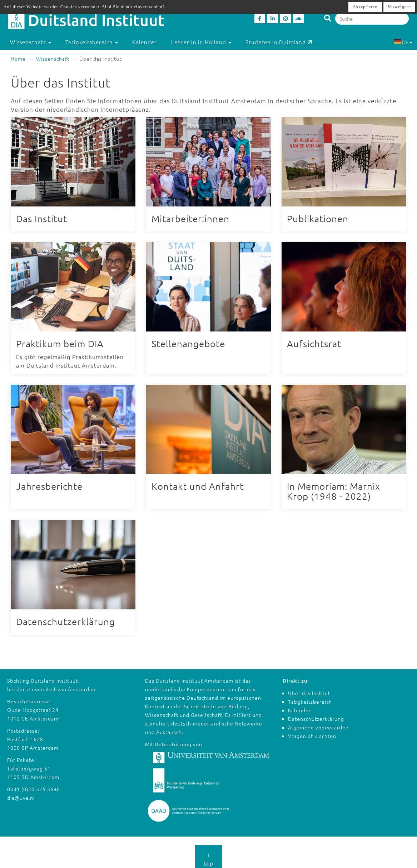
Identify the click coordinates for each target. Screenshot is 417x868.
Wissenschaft (53, 59)
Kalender (145, 42)
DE (403, 42)
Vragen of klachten (312, 732)
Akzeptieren (365, 7)
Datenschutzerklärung (316, 715)
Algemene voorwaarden (318, 723)
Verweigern (399, 7)
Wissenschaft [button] (31, 42)
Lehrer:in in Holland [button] (201, 42)
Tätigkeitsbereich (310, 698)
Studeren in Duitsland (279, 42)
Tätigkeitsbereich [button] (92, 42)
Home (18, 59)
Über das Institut (309, 689)
